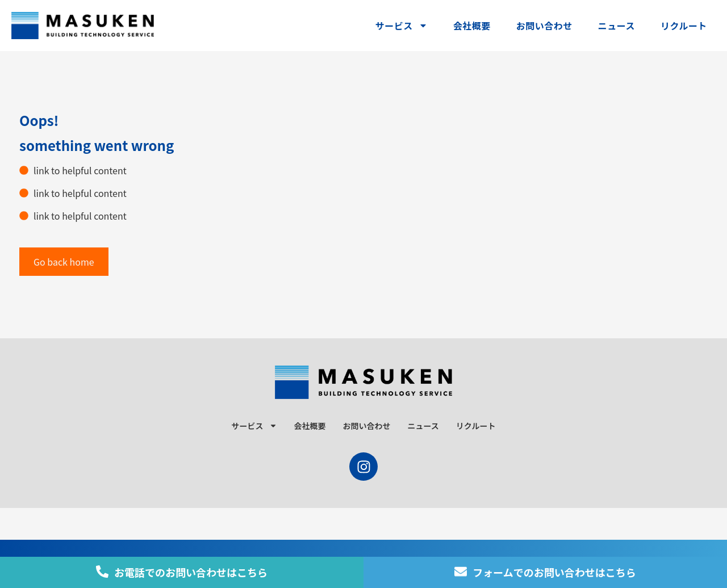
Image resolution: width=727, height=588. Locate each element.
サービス (402, 26)
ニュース (617, 26)
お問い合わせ (544, 26)
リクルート (684, 26)
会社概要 (472, 26)
